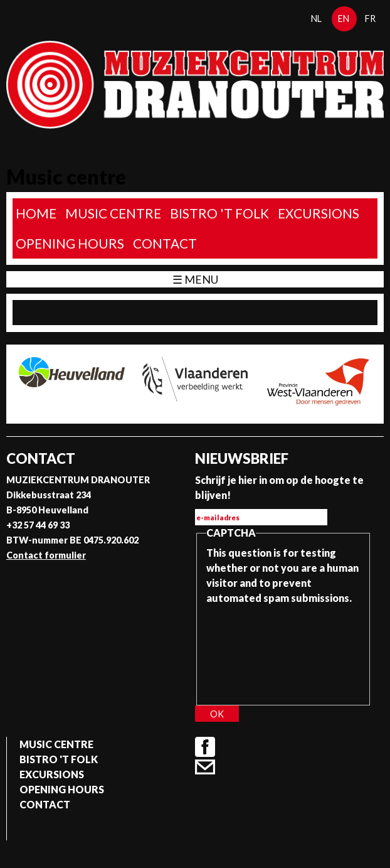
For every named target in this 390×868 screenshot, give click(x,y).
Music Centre (113, 213)
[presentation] (258, 651)
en (344, 19)
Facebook (205, 747)
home (36, 213)
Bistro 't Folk (219, 213)
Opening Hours (70, 243)
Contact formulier (46, 555)
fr (370, 19)
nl (316, 19)
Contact (165, 243)
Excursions (319, 213)
